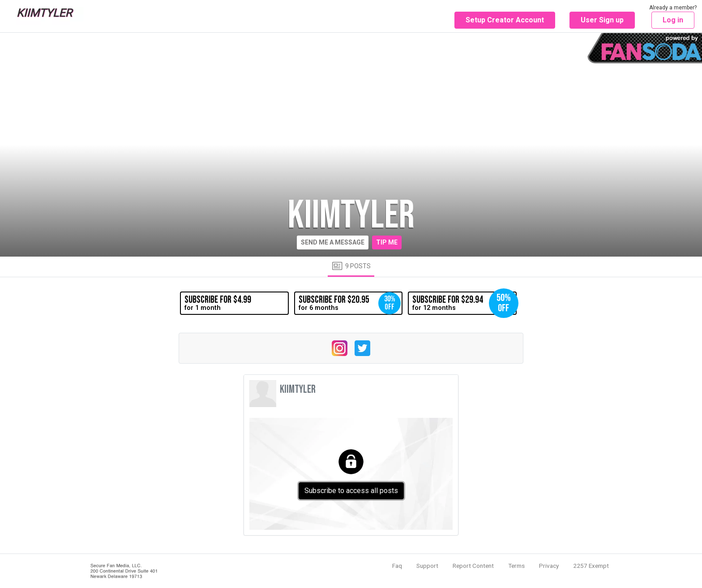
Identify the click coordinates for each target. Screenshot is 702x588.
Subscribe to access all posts (351, 491)
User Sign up (602, 20)
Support (427, 566)
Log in (673, 20)
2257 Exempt (591, 566)
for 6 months (350, 303)
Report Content (473, 566)
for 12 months (464, 303)
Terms (516, 566)
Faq (397, 566)
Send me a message (333, 242)
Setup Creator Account (505, 20)
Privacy (549, 566)
